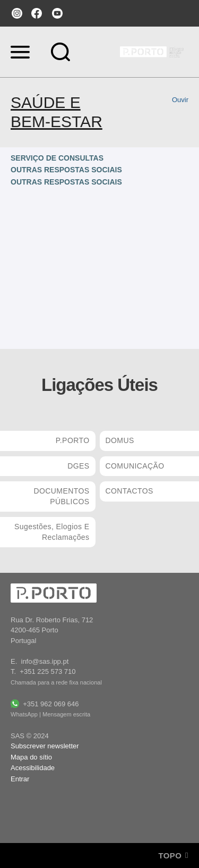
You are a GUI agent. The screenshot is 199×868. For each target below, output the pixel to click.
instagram (16, 13)
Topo (173, 856)
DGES (78, 466)
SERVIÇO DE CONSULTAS (57, 158)
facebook (37, 13)
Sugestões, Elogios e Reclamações (52, 532)
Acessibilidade (33, 768)
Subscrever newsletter (45, 746)
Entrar (20, 779)
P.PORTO (73, 440)
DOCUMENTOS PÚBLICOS (61, 496)
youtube (57, 13)
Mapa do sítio (31, 757)
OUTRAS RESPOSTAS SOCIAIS (66, 170)
